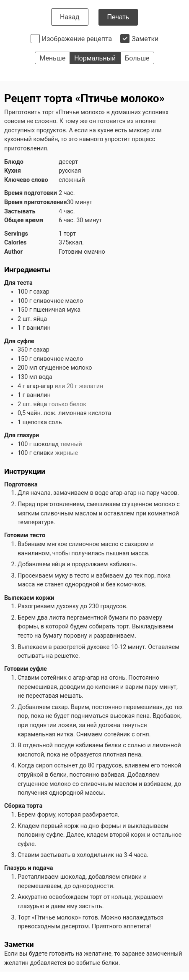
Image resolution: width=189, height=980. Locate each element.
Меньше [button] (52, 58)
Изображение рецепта (77, 39)
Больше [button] (137, 58)
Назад (70, 17)
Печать (118, 17)
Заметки (145, 39)
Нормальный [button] (95, 58)
